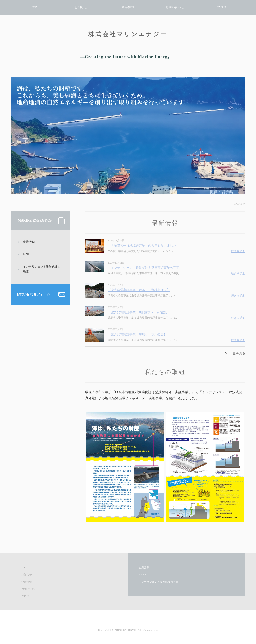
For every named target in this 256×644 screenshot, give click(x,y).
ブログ (222, 7)
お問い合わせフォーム (33, 294)
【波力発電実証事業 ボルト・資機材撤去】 (139, 290)
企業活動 (29, 242)
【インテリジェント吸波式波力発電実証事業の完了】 (145, 268)
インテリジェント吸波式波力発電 (42, 269)
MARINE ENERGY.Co (125, 630)
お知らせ (81, 7)
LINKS (27, 254)
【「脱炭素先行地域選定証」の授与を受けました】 (143, 245)
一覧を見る (238, 353)
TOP (34, 7)
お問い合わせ (175, 7)
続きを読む (238, 251)
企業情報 (128, 7)
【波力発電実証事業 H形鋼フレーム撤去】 (138, 312)
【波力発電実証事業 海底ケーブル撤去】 (137, 334)
